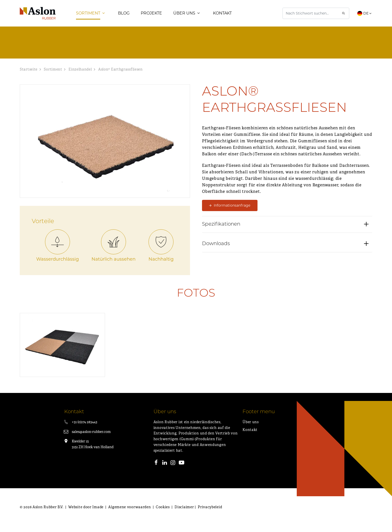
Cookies (163, 513)
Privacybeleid (210, 513)
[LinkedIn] (164, 469)
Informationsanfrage (232, 211)
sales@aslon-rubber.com (91, 438)
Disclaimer (184, 513)
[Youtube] (181, 469)
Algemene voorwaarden (129, 513)
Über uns (184, 16)
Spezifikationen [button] (221, 233)
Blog (124, 16)
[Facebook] (156, 469)
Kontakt (222, 16)
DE (365, 16)
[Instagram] (173, 469)
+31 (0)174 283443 (84, 428)
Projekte (151, 16)
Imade (98, 513)
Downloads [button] (216, 253)
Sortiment (88, 16)
